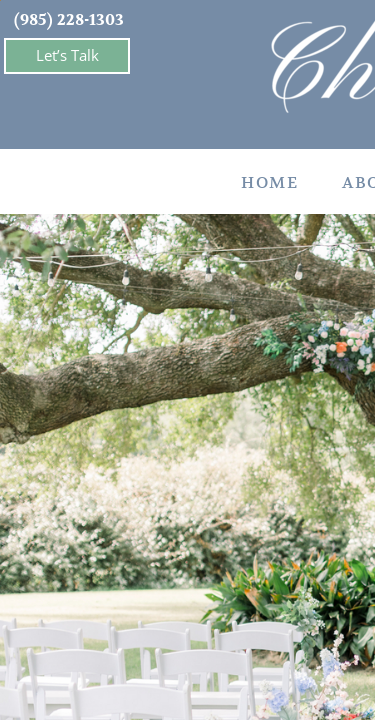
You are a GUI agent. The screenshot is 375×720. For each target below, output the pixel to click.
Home (269, 183)
